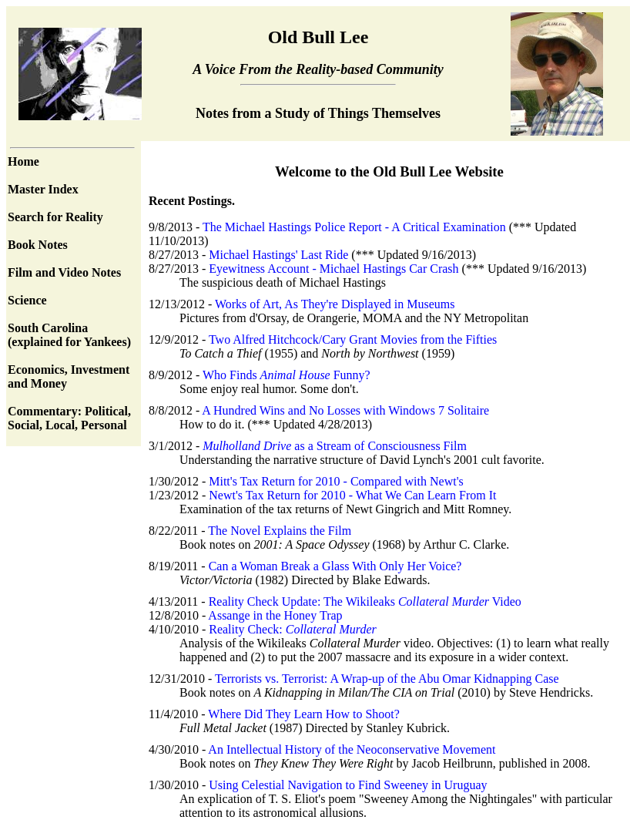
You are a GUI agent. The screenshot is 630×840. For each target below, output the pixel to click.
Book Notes (38, 245)
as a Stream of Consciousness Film (335, 446)
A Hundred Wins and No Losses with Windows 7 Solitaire (345, 410)
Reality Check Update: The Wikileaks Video (365, 601)
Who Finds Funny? (287, 375)
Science (27, 300)
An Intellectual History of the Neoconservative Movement (352, 749)
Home (23, 161)
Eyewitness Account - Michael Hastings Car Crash (335, 269)
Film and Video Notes (64, 272)
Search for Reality (55, 217)
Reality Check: (293, 629)
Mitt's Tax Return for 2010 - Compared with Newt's (336, 481)
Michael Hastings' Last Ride (280, 255)
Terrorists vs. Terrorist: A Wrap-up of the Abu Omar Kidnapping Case (387, 679)
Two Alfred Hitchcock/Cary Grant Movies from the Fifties (353, 339)
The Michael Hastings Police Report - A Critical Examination (356, 227)
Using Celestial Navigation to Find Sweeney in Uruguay (348, 785)
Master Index (43, 189)
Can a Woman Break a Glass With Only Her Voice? (335, 566)
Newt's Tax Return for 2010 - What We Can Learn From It (352, 495)
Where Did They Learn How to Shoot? (304, 714)
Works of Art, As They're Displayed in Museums (335, 304)
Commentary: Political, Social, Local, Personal (69, 418)
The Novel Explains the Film (280, 531)
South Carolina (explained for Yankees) (69, 335)
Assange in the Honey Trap (275, 615)
